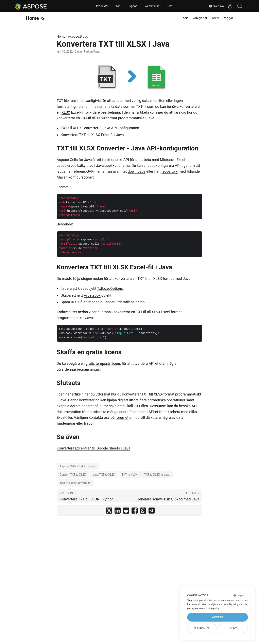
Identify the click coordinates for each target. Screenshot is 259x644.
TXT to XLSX (130, 475)
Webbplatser (152, 6)
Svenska (216, 6)
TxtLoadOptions (110, 288)
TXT (60, 101)
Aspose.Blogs (78, 36)
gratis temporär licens (103, 363)
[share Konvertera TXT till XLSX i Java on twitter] (109, 511)
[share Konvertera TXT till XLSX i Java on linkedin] (118, 511)
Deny (233, 628)
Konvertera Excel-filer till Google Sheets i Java (93, 448)
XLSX (66, 112)
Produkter (102, 6)
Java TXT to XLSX (104, 475)
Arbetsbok (92, 295)
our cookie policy (210, 608)
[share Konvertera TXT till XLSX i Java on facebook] (135, 511)
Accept (218, 617)
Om (170, 6)
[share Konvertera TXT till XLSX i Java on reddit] (126, 511)
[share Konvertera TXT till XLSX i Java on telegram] (152, 511)
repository (170, 171)
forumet (122, 417)
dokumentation (69, 412)
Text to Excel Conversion (75, 483)
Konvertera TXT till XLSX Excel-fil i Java (92, 135)
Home (32, 18)
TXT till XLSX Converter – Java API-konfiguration (100, 128)
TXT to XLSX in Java (157, 475)
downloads (137, 171)
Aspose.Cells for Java (74, 160)
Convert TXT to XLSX (73, 475)
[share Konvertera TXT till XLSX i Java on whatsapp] (143, 511)
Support (132, 6)
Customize (202, 628)
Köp (118, 6)
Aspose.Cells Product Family (78, 466)
